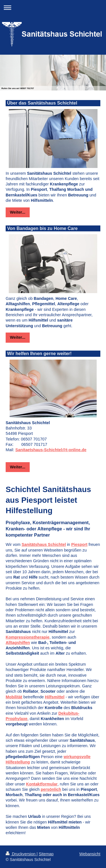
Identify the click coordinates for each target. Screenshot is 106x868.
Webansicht (90, 854)
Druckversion (21, 854)
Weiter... (18, 212)
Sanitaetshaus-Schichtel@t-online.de (51, 450)
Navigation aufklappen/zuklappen (53, 7)
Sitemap (46, 854)
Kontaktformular (42, 784)
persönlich (51, 789)
